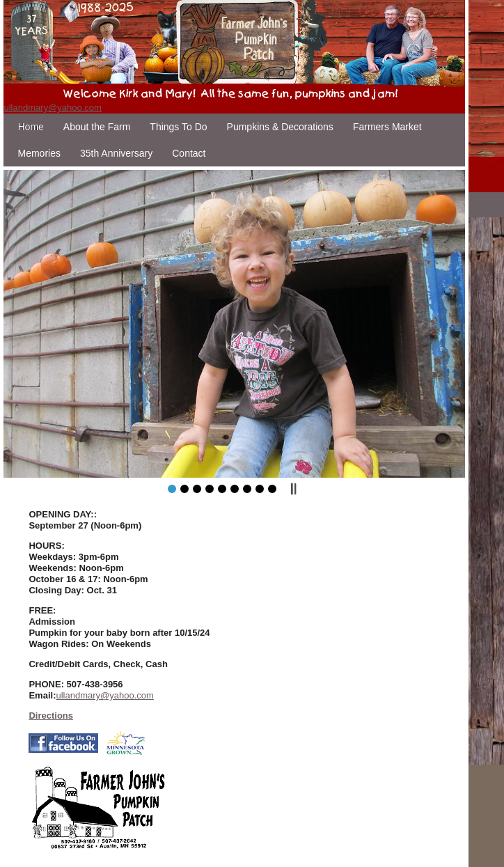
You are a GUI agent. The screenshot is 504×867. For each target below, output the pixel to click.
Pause (293, 489)
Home (30, 127)
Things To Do (178, 127)
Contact (189, 153)
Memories (39, 153)
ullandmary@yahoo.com (52, 108)
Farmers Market (387, 127)
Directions (51, 716)
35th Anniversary (116, 153)
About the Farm (97, 127)
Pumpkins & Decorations (280, 127)
